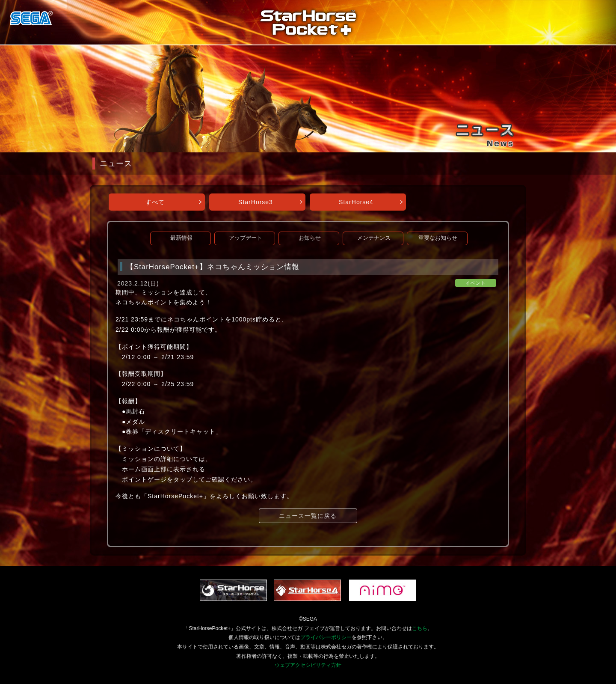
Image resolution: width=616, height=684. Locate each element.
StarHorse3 (256, 202)
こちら (420, 628)
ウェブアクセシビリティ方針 (308, 665)
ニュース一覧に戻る (308, 516)
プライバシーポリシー (326, 637)
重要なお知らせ (438, 238)
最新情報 (181, 238)
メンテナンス (374, 238)
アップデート (246, 238)
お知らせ (310, 238)
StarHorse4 (356, 202)
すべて (155, 202)
